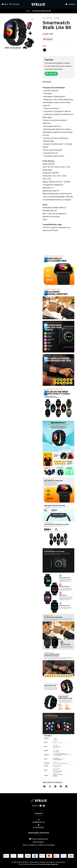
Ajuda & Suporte (39, 842)
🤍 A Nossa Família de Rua (39, 839)
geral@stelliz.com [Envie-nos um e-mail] (38, 821)
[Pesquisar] (14, 4)
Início (28, 11)
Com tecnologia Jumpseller (48, 864)
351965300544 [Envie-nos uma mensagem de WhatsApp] (38, 826)
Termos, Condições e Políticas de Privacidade (39, 845)
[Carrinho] (70, 4)
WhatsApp (51, 73)
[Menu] (5, 4)
